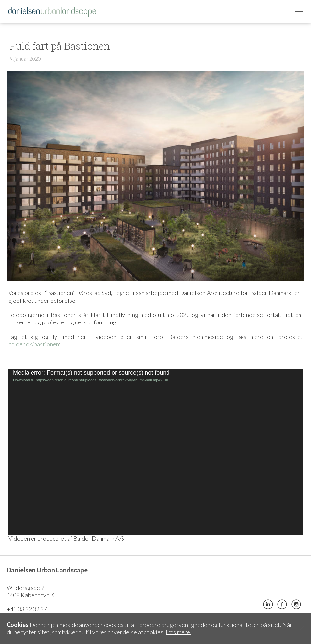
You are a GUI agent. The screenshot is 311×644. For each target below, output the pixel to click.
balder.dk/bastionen (34, 344)
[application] (155, 452)
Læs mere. (178, 632)
